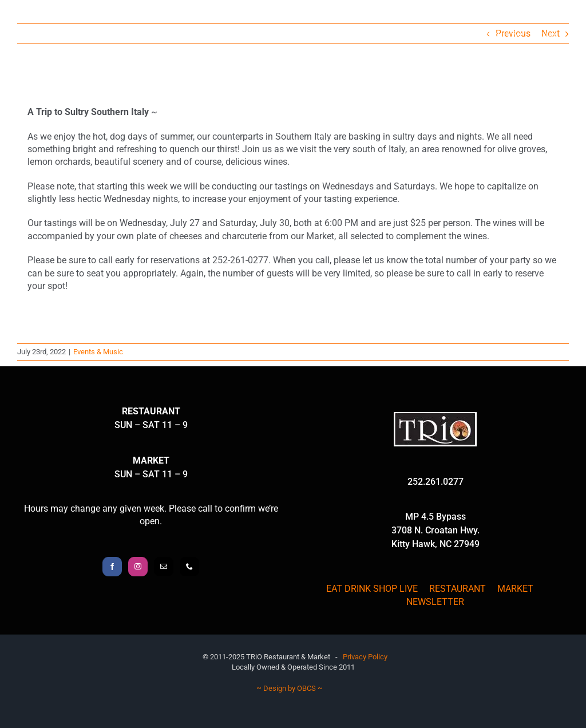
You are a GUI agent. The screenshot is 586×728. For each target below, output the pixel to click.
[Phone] (189, 567)
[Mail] (164, 567)
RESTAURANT (458, 589)
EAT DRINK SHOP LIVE (372, 589)
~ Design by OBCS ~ (290, 688)
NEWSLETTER (435, 602)
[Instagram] (138, 567)
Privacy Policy (365, 657)
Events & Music (98, 352)
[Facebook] (112, 567)
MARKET (515, 589)
